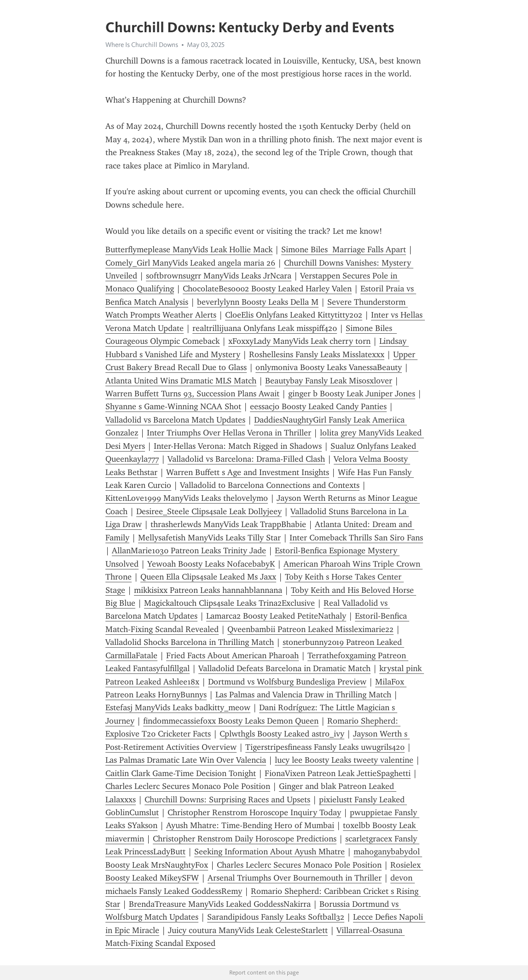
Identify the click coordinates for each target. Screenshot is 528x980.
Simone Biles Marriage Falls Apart (344, 249)
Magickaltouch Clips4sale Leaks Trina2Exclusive (229, 603)
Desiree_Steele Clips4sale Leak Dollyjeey (209, 511)
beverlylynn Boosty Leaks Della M (258, 302)
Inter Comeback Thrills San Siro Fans (356, 538)
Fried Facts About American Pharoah (232, 655)
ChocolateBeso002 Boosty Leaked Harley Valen (267, 289)
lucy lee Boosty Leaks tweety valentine (344, 760)
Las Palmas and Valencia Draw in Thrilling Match (303, 695)
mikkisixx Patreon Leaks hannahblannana (208, 590)
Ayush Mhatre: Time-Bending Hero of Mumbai (250, 825)
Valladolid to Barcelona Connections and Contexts (270, 485)
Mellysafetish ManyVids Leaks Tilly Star (209, 538)
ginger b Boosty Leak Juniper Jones (352, 394)
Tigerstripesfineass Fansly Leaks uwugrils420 (325, 747)
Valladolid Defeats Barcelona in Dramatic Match (284, 668)
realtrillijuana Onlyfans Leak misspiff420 (265, 328)
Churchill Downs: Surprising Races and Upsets (227, 800)
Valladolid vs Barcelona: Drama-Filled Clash (246, 459)
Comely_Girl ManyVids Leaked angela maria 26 (190, 263)
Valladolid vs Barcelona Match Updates (175, 420)
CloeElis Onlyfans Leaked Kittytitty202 (294, 315)
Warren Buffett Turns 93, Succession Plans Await (192, 394)
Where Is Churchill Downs (142, 45)
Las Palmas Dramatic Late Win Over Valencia (186, 760)
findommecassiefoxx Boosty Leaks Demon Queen (231, 721)
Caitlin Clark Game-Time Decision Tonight (181, 773)
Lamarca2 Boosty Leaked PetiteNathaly (276, 616)
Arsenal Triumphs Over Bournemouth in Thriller (295, 878)
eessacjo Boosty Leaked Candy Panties (318, 406)
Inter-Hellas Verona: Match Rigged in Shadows (238, 446)
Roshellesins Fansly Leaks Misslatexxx (317, 354)
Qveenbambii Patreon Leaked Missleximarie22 (310, 629)
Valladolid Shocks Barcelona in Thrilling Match (190, 642)
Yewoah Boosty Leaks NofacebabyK (211, 564)
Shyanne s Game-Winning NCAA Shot (173, 406)
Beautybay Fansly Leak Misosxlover (329, 381)
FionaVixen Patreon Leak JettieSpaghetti (338, 773)
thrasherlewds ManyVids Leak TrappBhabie (228, 524)
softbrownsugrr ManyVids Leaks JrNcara (219, 276)
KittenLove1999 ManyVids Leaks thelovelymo (187, 498)
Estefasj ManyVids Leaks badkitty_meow (178, 707)
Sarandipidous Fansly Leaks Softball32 (276, 917)
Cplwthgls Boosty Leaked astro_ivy (282, 734)
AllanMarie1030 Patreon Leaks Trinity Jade (189, 551)
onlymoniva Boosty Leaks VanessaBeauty (329, 367)
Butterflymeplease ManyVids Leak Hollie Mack (189, 249)
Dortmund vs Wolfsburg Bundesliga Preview (287, 682)
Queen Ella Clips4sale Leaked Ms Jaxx (208, 577)
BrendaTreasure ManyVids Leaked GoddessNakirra (220, 904)
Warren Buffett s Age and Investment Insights (248, 472)
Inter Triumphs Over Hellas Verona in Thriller (229, 433)
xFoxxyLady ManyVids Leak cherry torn (299, 341)
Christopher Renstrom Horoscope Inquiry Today (254, 812)
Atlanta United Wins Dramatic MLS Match (181, 381)
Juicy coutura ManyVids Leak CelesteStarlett (248, 930)
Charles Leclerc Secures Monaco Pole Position (188, 786)
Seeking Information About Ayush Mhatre (270, 852)
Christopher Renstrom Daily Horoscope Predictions (245, 839)
